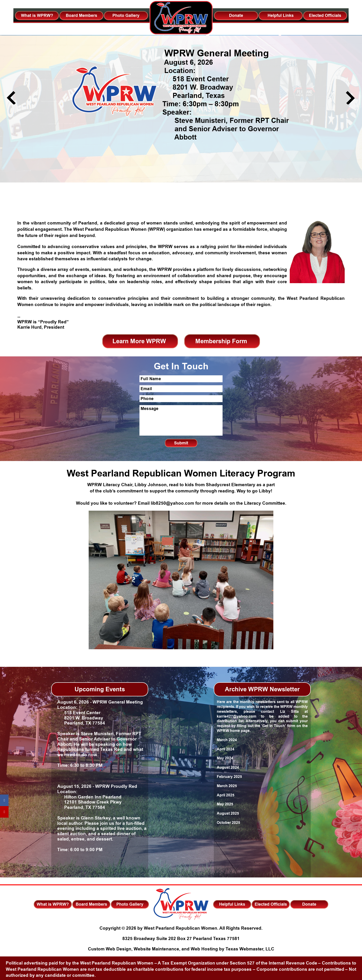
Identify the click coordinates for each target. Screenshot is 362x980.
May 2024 (225, 758)
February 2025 (229, 777)
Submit (181, 443)
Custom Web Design (110, 949)
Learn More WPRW (139, 341)
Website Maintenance (156, 949)
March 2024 (227, 740)
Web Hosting (204, 949)
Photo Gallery (126, 15)
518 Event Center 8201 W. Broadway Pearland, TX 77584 (81, 718)
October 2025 (228, 823)
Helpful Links (281, 15)
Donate (236, 15)
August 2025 (228, 813)
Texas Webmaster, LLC (250, 949)
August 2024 (228, 767)
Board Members (81, 15)
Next (350, 98)
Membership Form (221, 341)
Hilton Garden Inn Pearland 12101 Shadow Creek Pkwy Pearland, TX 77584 (89, 802)
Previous (11, 98)
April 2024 (226, 749)
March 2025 (227, 786)
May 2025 (225, 804)
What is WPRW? (37, 15)
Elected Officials (325, 15)
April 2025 (226, 795)
